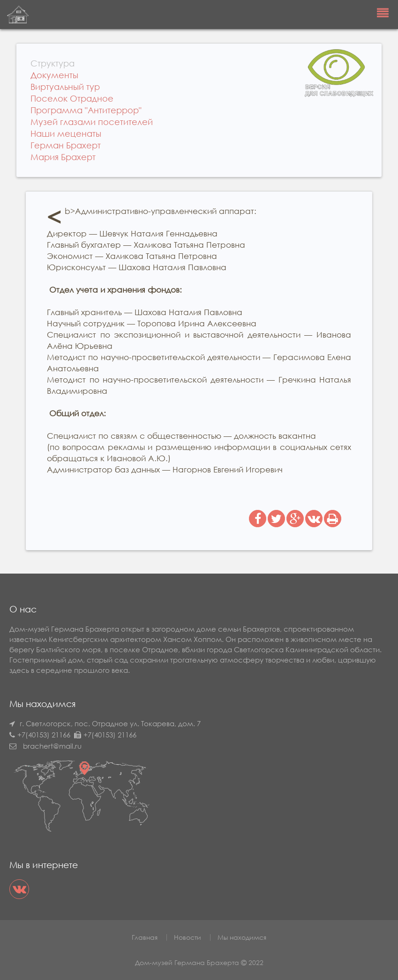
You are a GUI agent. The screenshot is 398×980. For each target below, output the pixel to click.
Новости (188, 937)
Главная (145, 937)
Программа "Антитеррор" (86, 110)
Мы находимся (242, 937)
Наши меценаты (66, 133)
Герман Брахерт (66, 145)
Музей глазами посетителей (92, 122)
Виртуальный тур (65, 87)
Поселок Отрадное (72, 98)
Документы (54, 75)
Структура (53, 63)
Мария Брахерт (63, 157)
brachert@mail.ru (52, 746)
